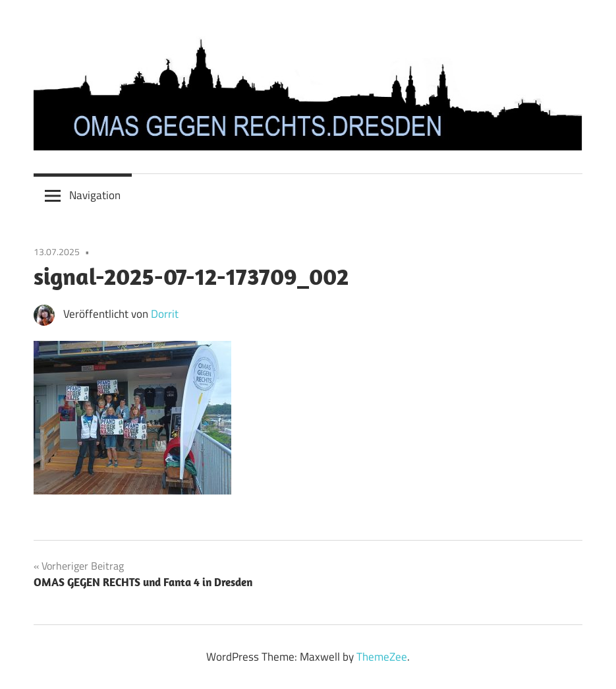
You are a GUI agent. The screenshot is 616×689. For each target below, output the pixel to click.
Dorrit (165, 314)
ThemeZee (382, 657)
